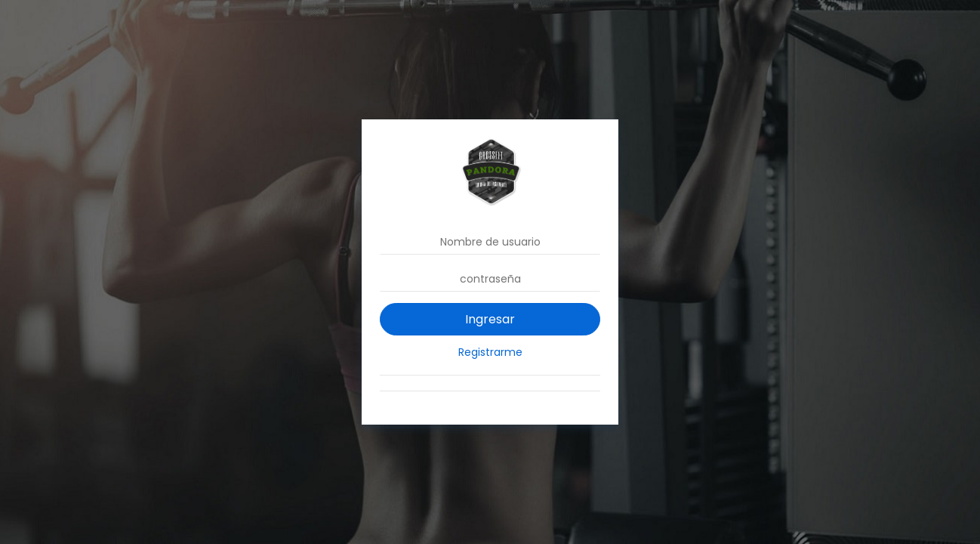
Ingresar (490, 319)
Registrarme (490, 352)
